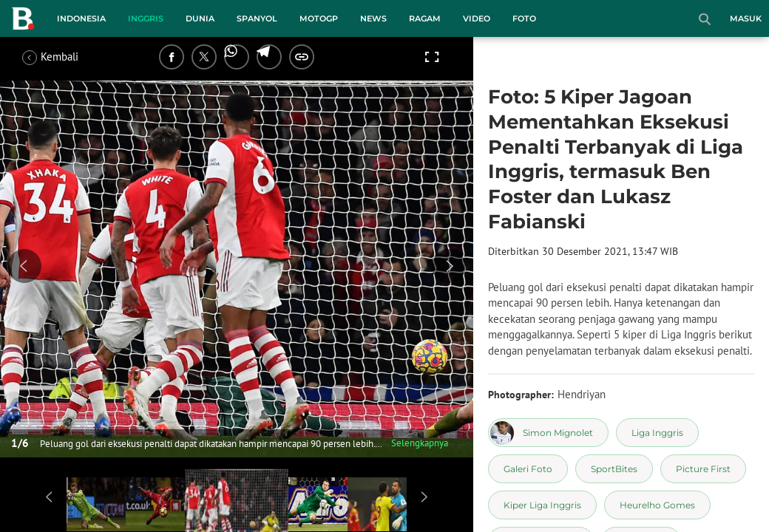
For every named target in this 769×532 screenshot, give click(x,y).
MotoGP (319, 18)
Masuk (746, 18)
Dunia (200, 18)
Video (477, 18)
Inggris (146, 18)
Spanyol (257, 18)
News (373, 18)
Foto (524, 18)
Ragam (425, 18)
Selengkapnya (420, 443)
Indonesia (81, 18)
